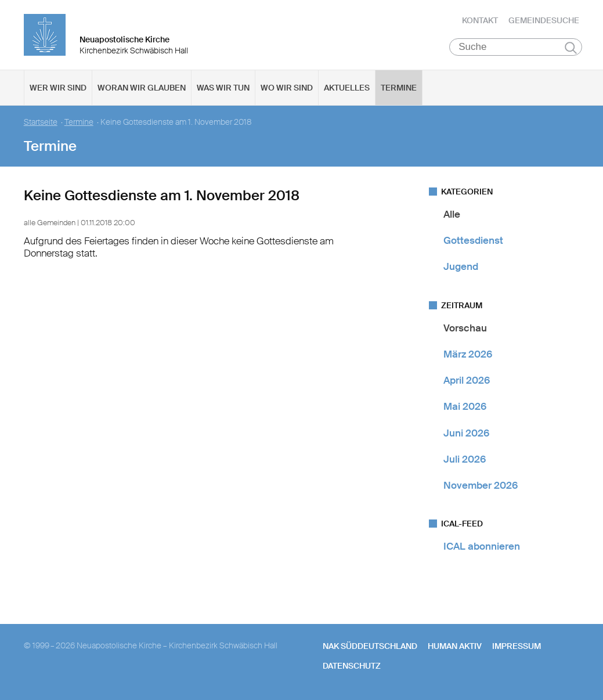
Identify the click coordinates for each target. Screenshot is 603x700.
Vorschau (465, 328)
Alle (452, 214)
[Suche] (516, 47)
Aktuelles (347, 88)
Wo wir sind (287, 88)
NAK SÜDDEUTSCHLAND (370, 646)
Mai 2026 (465, 407)
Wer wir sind (58, 88)
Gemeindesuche (544, 20)
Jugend (461, 267)
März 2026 (468, 354)
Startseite (41, 122)
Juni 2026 (466, 433)
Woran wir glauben (142, 88)
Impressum (517, 646)
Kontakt (480, 20)
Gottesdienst (473, 240)
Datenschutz (352, 666)
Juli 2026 (465, 459)
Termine (399, 88)
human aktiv (455, 646)
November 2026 (481, 485)
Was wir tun (223, 88)
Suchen (571, 48)
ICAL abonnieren (482, 547)
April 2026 (467, 380)
